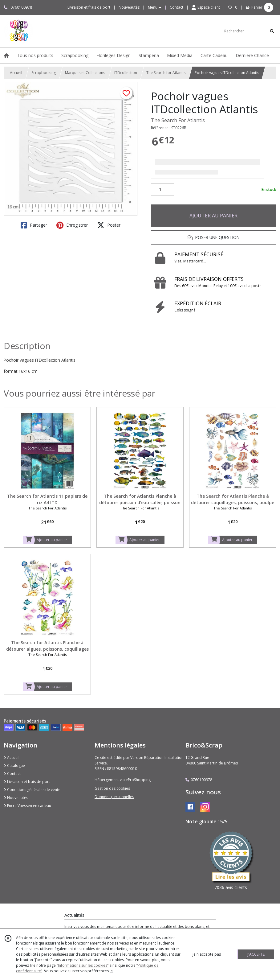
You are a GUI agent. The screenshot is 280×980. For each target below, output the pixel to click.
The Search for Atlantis (166, 73)
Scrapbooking (44, 73)
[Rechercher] (272, 31)
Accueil (16, 73)
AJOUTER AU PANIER (213, 216)
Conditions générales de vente (32, 790)
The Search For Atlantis (178, 120)
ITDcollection (126, 73)
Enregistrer (72, 225)
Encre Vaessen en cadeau (27, 806)
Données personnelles (114, 797)
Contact (177, 7)
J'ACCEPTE (256, 954)
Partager (34, 225)
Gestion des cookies (112, 788)
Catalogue (14, 766)
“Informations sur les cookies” (83, 965)
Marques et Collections (85, 73)
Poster (109, 225)
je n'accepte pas (207, 954)
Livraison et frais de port (27, 782)
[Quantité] (162, 190)
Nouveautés (16, 798)
